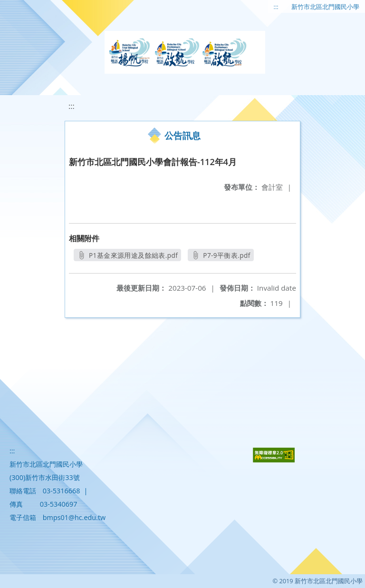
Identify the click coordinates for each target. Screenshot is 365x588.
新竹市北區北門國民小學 (325, 7)
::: (276, 7)
